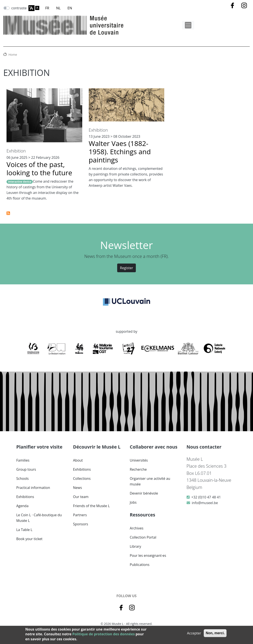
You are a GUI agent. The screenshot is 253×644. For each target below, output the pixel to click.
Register (126, 268)
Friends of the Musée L (91, 506)
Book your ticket (29, 539)
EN (70, 8)
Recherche (138, 469)
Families (23, 460)
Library (135, 546)
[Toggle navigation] (188, 25)
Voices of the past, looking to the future (39, 168)
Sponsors (81, 524)
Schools (22, 478)
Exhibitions (25, 497)
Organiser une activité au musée (150, 481)
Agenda (22, 506)
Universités (139, 460)
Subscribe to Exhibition (8, 213)
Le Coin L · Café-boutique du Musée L (39, 518)
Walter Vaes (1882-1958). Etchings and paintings (120, 152)
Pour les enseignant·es (148, 556)
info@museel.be (205, 503)
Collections (82, 478)
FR (47, 8)
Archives (137, 528)
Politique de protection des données (103, 634)
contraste (19, 8)
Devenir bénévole (144, 493)
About (78, 460)
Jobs (133, 502)
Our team (81, 497)
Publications (140, 565)
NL (58, 8)
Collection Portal (143, 537)
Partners (80, 515)
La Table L (24, 530)
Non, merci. (215, 633)
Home (13, 55)
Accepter (194, 633)
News (78, 488)
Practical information (33, 488)
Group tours (26, 469)
